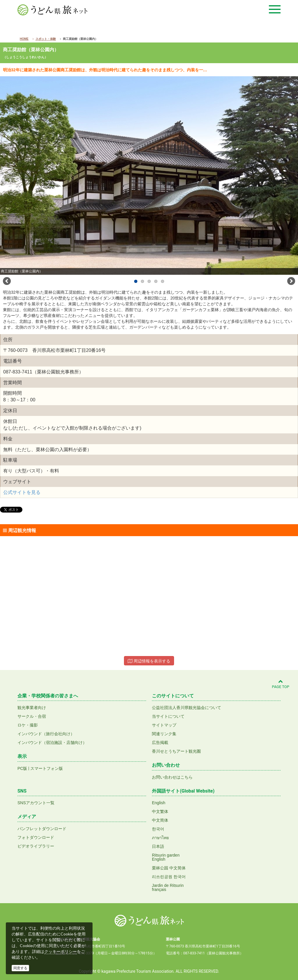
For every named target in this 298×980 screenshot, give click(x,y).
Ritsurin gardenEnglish (166, 857)
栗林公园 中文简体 (169, 868)
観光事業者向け (32, 708)
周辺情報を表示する (149, 661)
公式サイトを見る (22, 492)
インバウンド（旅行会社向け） (46, 734)
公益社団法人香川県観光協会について (187, 708)
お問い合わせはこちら (172, 777)
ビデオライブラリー (36, 846)
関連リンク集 (164, 734)
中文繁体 (160, 811)
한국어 (158, 829)
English (159, 803)
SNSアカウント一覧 (36, 803)
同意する (20, 968)
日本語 (158, 846)
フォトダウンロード (36, 837)
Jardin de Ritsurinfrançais (168, 887)
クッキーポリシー (61, 951)
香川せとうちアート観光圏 (176, 751)
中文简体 (160, 820)
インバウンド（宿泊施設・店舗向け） (52, 742)
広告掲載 (160, 742)
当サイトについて (168, 716)
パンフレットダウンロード (42, 829)
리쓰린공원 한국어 (169, 877)
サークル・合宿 (32, 716)
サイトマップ (164, 725)
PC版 (22, 768)
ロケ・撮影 (28, 725)
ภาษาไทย (160, 838)
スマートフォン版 (47, 768)
